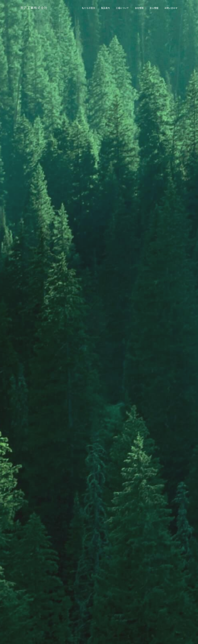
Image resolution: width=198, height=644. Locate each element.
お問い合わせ (171, 8)
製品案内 (105, 8)
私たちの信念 (88, 8)
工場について (122, 8)
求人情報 (154, 8)
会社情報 (139, 8)
